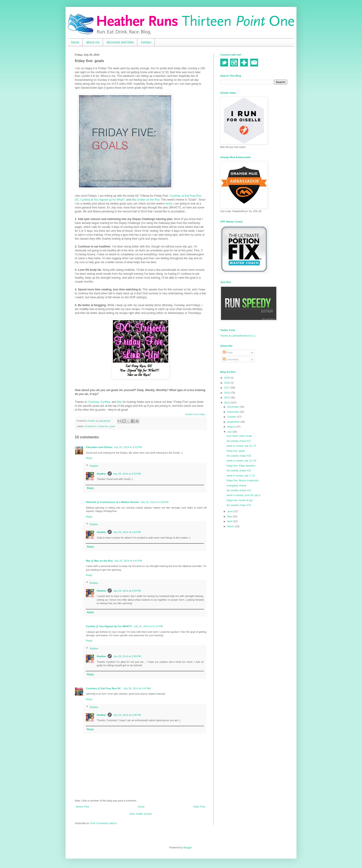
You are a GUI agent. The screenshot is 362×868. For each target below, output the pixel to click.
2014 (227, 403)
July (230, 432)
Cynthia (105, 402)
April (230, 521)
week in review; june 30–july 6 (243, 495)
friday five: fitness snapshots (242, 480)
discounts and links (120, 42)
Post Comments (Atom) (103, 823)
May (230, 516)
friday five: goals (236, 451)
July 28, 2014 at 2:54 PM (127, 532)
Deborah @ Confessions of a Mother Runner (113, 502)
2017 (227, 388)
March (231, 526)
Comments (231, 359)
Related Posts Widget (195, 414)
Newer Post (83, 807)
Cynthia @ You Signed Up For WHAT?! (109, 626)
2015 (227, 398)
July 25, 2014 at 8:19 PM (154, 502)
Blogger (188, 847)
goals (112, 426)
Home (141, 807)
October (232, 417)
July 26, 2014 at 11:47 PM (148, 626)
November (233, 412)
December (233, 407)
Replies (94, 466)
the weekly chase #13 (239, 505)
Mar (119, 402)
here (168, 204)
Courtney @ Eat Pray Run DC (104, 688)
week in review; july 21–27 (241, 446)
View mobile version (141, 814)
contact (146, 42)
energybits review (236, 485)
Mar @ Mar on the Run (99, 561)
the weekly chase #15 (239, 470)
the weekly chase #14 (239, 490)
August (231, 427)
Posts (228, 353)
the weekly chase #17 (239, 441)
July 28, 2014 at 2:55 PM (127, 591)
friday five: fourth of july (240, 500)
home (75, 42)
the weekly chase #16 (239, 456)
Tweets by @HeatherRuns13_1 (238, 336)
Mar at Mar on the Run (146, 200)
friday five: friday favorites (241, 466)
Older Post (199, 807)
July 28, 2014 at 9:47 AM (137, 688)
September (234, 422)
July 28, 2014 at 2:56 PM (127, 715)
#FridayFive (91, 426)
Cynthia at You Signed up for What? (103, 200)
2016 (227, 393)
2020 (227, 378)
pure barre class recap (239, 436)
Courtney (93, 402)
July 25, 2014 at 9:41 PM (128, 561)
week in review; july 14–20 (241, 461)
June (230, 511)
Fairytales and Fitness (99, 447)
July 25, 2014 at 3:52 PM (128, 447)
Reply (89, 458)
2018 (227, 383)
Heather (101, 474)
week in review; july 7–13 (241, 476)
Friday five (103, 426)
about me (93, 42)
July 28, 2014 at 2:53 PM (127, 474)
